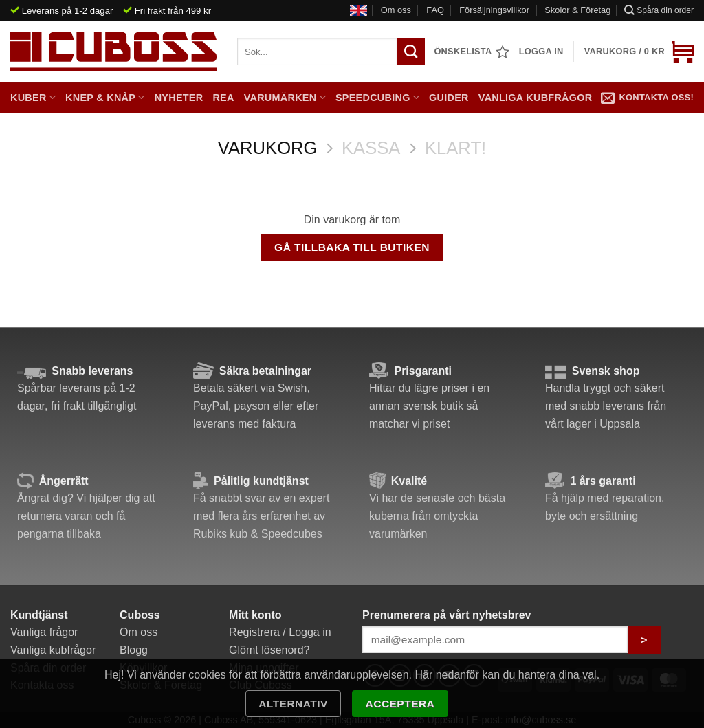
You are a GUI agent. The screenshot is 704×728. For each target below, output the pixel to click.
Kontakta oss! (647, 98)
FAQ (435, 10)
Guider (449, 98)
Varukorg (268, 148)
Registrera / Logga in (280, 632)
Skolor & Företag (577, 10)
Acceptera (400, 704)
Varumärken (285, 97)
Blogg (134, 650)
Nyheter (179, 98)
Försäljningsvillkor (494, 10)
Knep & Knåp (105, 97)
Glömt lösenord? (269, 650)
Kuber (33, 97)
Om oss (396, 10)
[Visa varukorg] (639, 52)
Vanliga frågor (44, 632)
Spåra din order (659, 10)
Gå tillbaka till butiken (352, 247)
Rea (223, 98)
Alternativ (293, 704)
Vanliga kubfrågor (536, 98)
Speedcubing (377, 97)
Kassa (371, 148)
